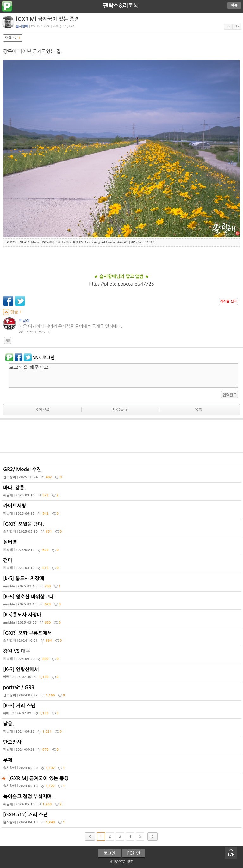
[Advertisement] (121, 436)
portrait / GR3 (122, 693)
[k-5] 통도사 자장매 (122, 584)
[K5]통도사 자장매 (122, 620)
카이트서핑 (122, 511)
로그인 (110, 853)
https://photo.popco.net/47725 (122, 284)
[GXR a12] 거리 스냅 (122, 820)
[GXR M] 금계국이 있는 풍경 (122, 784)
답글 (8, 341)
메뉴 (234, 5)
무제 (122, 765)
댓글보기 (13, 38)
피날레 (24, 321)
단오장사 (122, 747)
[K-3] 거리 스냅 (122, 711)
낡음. (122, 729)
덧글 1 (12, 312)
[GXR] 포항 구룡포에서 (122, 638)
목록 (198, 410)
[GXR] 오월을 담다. (122, 529)
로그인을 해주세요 (123, 376)
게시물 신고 (228, 301)
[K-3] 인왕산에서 (122, 675)
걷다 (122, 566)
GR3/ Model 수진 (122, 475)
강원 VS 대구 (122, 656)
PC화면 (134, 853)
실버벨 (122, 547)
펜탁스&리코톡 (121, 6)
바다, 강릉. (122, 493)
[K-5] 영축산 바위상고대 (122, 602)
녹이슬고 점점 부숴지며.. (122, 802)
